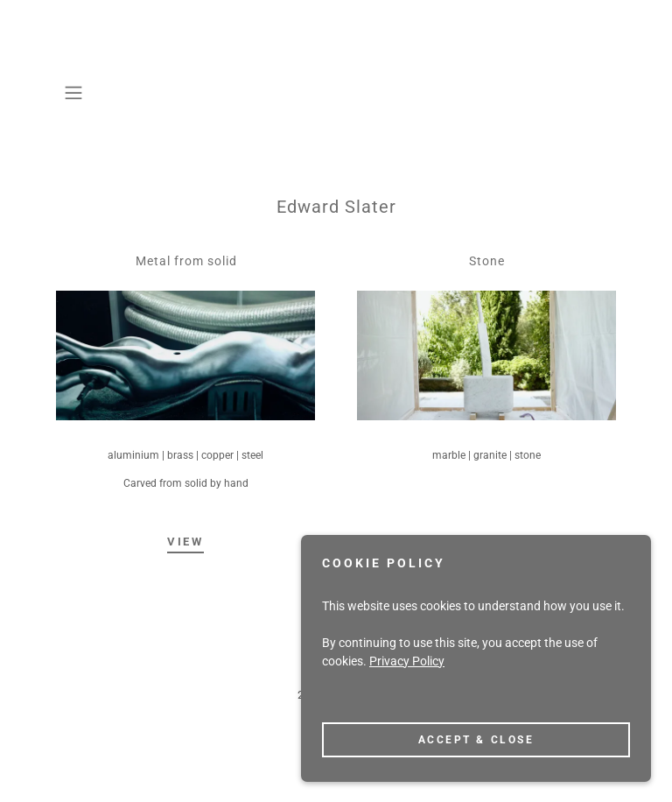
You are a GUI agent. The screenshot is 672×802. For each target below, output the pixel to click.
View (185, 542)
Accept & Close (476, 775)
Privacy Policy (407, 696)
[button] (80, 93)
